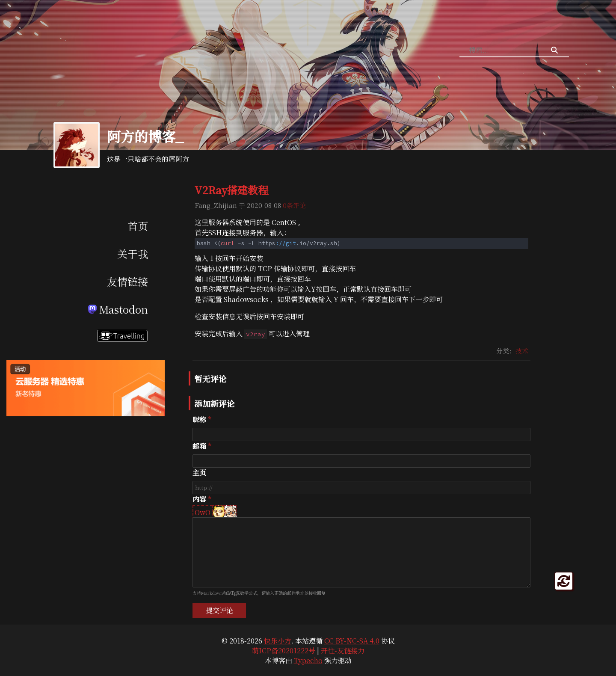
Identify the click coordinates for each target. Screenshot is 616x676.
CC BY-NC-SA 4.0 (352, 641)
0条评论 (294, 205)
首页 (138, 226)
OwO (203, 512)
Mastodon (118, 309)
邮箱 (199, 446)
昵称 (199, 420)
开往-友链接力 (343, 651)
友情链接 (127, 281)
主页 (199, 473)
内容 (199, 499)
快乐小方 (278, 641)
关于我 (133, 253)
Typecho (308, 660)
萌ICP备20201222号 (284, 651)
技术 (522, 351)
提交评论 (219, 610)
